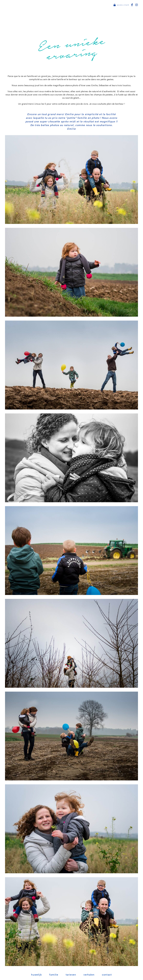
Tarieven (71, 975)
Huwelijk (36, 975)
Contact (107, 975)
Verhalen (89, 975)
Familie (54, 975)
